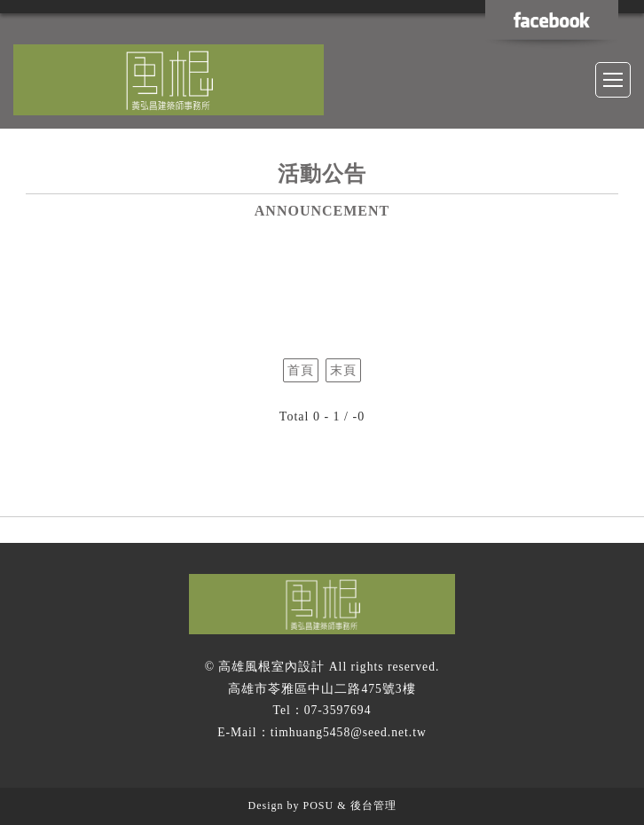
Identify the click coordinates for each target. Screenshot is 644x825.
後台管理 (373, 805)
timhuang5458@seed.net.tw (349, 732)
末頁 (343, 370)
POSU (318, 805)
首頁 (301, 370)
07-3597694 (338, 710)
